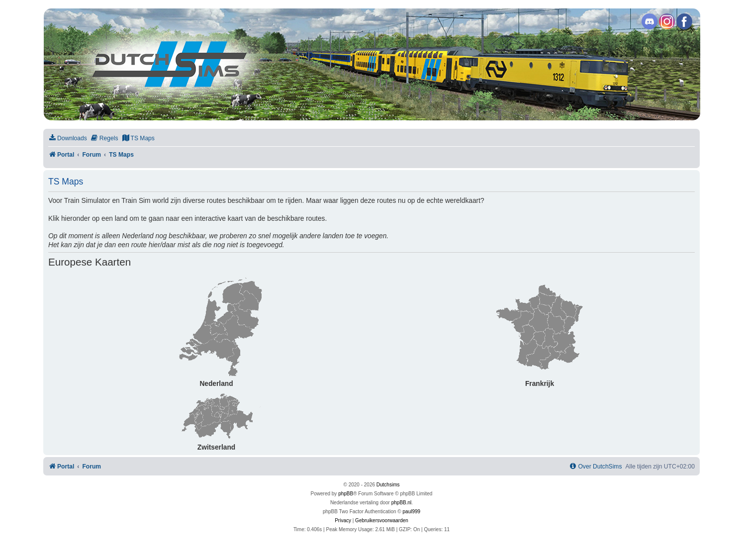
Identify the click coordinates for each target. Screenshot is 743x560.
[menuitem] (68, 139)
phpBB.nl (402, 503)
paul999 (412, 512)
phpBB (346, 494)
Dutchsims (388, 485)
